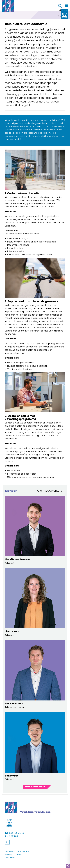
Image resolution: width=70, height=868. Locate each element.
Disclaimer (10, 858)
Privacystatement (14, 855)
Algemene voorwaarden (17, 852)
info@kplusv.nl (12, 836)
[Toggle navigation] (67, 6)
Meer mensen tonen (35, 787)
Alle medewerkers (49, 491)
